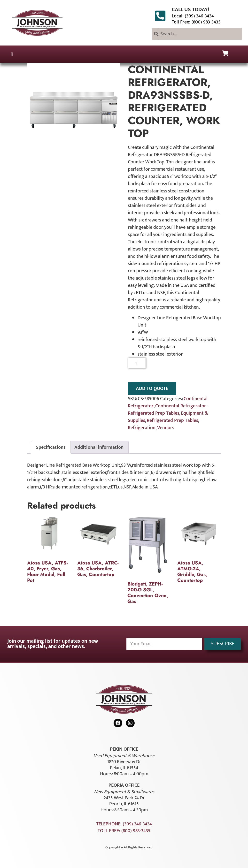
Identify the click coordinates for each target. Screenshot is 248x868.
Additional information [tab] (99, 447)
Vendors (166, 428)
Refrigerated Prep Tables (172, 420)
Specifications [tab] (51, 447)
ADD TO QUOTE (152, 388)
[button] (12, 54)
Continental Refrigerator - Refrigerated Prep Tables (168, 410)
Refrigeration (142, 428)
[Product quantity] (137, 363)
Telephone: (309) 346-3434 (124, 824)
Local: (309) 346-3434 (193, 16)
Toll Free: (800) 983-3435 (196, 22)
